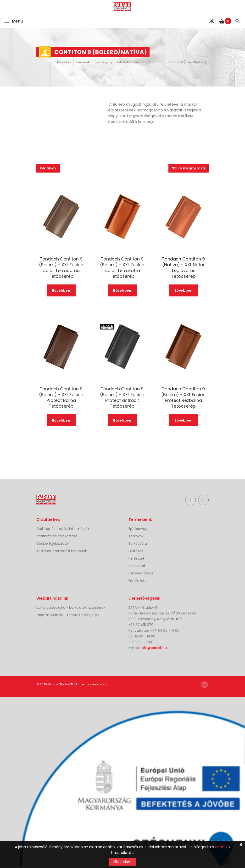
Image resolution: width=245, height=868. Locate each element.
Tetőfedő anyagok (130, 62)
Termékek (83, 62)
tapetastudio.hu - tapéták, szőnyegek (68, 615)
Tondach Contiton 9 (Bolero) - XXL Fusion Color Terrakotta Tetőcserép (122, 268)
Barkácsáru (138, 544)
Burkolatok (137, 566)
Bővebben (61, 290)
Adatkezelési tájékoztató (57, 536)
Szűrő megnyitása (189, 168)
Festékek (136, 551)
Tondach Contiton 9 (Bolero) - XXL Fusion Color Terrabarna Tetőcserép (61, 268)
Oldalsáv (48, 168)
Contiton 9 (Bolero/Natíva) (187, 62)
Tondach (156, 62)
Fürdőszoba (138, 581)
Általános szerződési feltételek (62, 551)
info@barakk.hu (154, 648)
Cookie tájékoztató (52, 544)
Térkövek (136, 536)
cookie (221, 847)
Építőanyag (103, 62)
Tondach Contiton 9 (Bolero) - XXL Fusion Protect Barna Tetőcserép (61, 398)
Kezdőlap (64, 62)
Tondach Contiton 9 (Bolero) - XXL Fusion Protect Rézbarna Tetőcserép (183, 398)
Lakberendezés (141, 573)
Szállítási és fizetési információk (63, 529)
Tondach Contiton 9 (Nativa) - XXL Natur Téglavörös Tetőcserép (183, 268)
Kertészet (136, 558)
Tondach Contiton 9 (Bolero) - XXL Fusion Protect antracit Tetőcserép (122, 398)
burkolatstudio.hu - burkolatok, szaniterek (71, 608)
